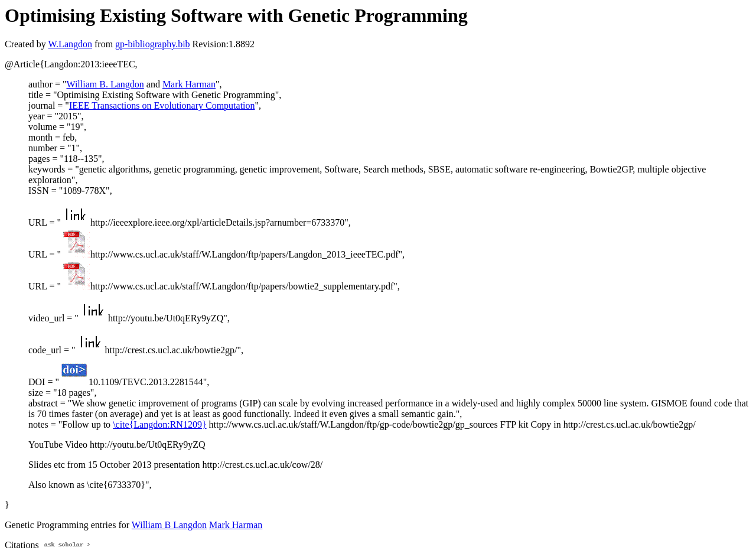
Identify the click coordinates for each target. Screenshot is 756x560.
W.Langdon (70, 44)
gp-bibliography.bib (153, 44)
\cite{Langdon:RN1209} (159, 424)
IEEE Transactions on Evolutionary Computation (162, 105)
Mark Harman (189, 84)
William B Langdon (169, 525)
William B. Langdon (105, 84)
